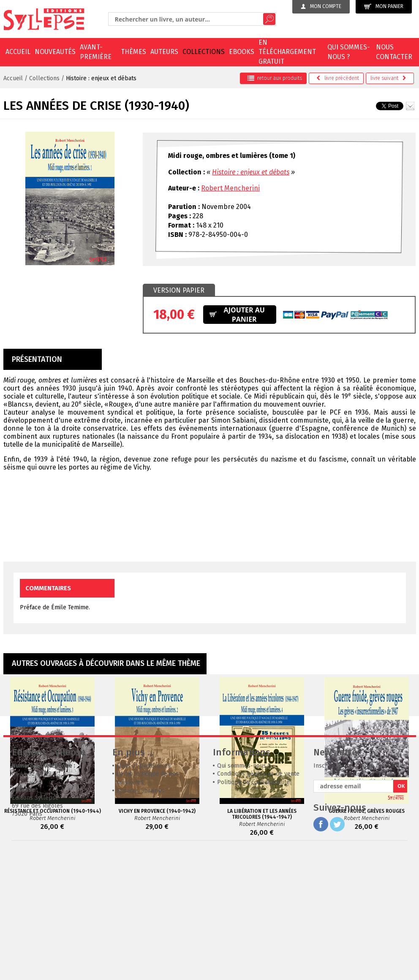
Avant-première (96, 52)
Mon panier (384, 7)
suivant (388, 78)
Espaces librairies (141, 917)
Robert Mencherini (230, 188)
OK (401, 913)
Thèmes (133, 52)
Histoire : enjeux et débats (101, 78)
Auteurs (164, 52)
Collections (204, 52)
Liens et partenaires (144, 892)
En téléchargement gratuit (287, 52)
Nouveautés (55, 52)
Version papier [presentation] (179, 290)
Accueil (18, 52)
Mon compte (321, 6)
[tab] (179, 290)
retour (275, 78)
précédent (338, 78)
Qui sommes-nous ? (349, 52)
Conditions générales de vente (258, 900)
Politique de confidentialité (253, 909)
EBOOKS (242, 52)
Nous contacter (394, 52)
